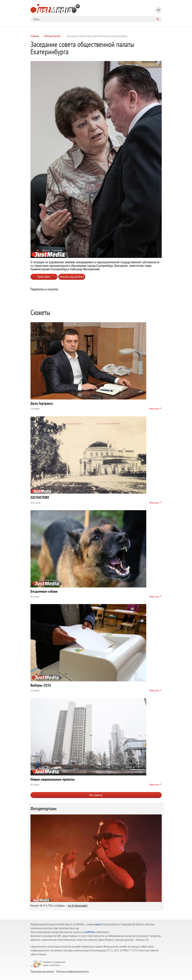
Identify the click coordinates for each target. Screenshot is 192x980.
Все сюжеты (96, 795)
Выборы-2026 (41, 685)
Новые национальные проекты (52, 779)
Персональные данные (42, 971)
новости (98, 924)
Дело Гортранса (42, 403)
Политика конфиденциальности (72, 971)
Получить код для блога (72, 277)
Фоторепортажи (44, 809)
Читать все (154, 409)
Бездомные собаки (44, 591)
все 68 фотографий (78, 906)
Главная (35, 36)
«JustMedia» (90, 932)
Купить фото (44, 277)
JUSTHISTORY (40, 497)
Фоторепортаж (52, 36)
